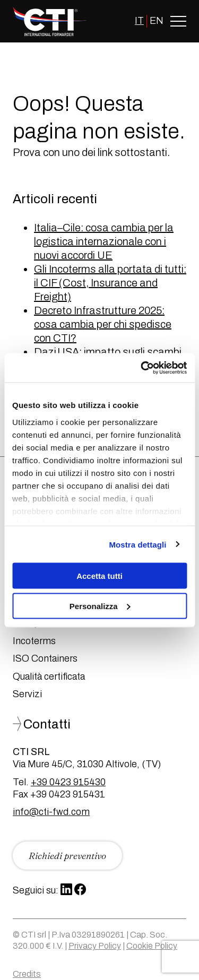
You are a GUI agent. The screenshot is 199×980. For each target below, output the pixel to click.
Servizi (27, 694)
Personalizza (100, 606)
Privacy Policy (95, 946)
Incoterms (34, 641)
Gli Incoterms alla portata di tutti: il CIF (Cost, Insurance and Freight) (110, 283)
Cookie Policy (152, 946)
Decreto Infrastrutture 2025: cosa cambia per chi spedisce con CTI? (103, 324)
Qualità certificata (49, 677)
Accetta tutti (99, 576)
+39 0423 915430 (68, 782)
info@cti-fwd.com (51, 812)
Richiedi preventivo (67, 856)
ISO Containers (45, 658)
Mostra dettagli (137, 544)
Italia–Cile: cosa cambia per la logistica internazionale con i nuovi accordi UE (104, 241)
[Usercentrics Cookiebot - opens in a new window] (142, 368)
